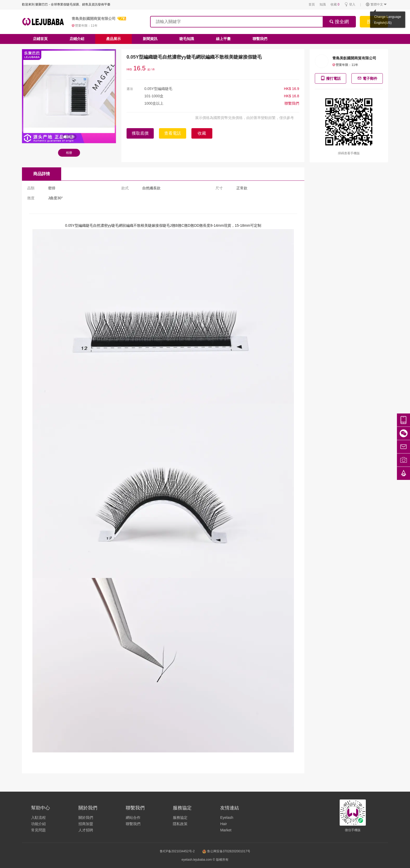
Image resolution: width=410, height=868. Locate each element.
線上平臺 (223, 39)
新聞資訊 (150, 39)
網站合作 (133, 818)
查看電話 (173, 133)
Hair (224, 824)
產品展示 (113, 39)
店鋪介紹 (77, 39)
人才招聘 (86, 830)
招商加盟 (86, 824)
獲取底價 (140, 133)
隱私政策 (180, 824)
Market (226, 830)
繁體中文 (376, 5)
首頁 (312, 4)
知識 (323, 4)
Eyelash (227, 818)
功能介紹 (38, 824)
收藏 (335, 4)
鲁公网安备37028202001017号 (226, 851)
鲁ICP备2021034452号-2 (177, 851)
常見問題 (38, 830)
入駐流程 (38, 818)
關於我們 (86, 818)
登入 (350, 5)
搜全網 (339, 22)
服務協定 (180, 818)
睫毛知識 (187, 39)
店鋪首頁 (40, 39)
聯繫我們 (260, 39)
